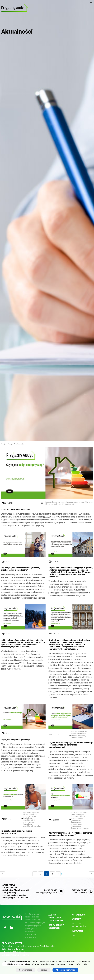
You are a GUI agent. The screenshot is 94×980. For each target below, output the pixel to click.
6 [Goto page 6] (62, 874)
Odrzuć (44, 970)
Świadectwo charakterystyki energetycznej (31, 934)
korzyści (89, 502)
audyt (48, 502)
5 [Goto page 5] (58, 874)
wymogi (81, 502)
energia (75, 732)
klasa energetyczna (54, 504)
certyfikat (83, 732)
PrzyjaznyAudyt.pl (7, 444)
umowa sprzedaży (79, 736)
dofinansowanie (71, 502)
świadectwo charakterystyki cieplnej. (32, 825)
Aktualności (20, 444)
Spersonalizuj (26, 970)
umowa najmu (77, 738)
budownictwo (58, 502)
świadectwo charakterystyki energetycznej (29, 820)
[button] (91, 3)
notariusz (82, 734)
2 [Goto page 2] (41, 874)
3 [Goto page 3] (46, 874)
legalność (84, 812)
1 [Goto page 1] (35, 874)
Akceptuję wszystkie (65, 970)
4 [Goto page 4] (52, 874)
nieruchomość (69, 504)
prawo (74, 734)
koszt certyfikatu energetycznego (30, 815)
